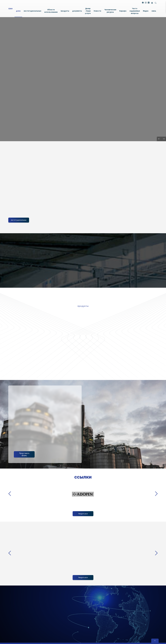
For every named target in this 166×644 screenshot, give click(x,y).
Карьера (123, 11)
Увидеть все (83, 577)
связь (154, 11)
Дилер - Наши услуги (88, 11)
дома (18, 11)
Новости (97, 11)
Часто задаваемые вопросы (135, 11)
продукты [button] (65, 11)
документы (77, 11)
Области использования (51, 11)
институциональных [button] (33, 11)
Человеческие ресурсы (110, 11)
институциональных (19, 220)
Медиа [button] (146, 11)
